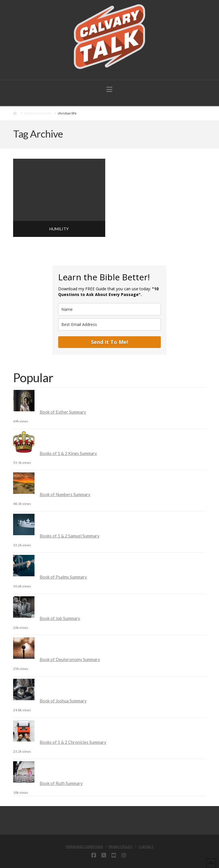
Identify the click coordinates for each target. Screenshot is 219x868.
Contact (146, 846)
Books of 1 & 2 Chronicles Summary (73, 742)
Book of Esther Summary (63, 412)
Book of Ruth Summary (61, 783)
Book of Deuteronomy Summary (70, 659)
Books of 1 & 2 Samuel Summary (70, 536)
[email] (109, 324)
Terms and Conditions (84, 846)
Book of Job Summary (60, 618)
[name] (109, 309)
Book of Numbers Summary (65, 494)
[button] (109, 89)
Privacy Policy (121, 846)
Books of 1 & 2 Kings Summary (68, 453)
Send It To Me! (109, 342)
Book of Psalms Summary (63, 577)
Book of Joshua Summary (63, 701)
